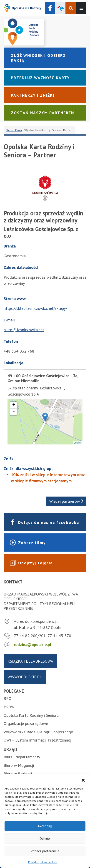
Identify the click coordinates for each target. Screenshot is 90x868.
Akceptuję (45, 826)
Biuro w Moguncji (19, 765)
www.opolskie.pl (25, 677)
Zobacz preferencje (45, 851)
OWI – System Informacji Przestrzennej (37, 740)
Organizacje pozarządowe (26, 723)
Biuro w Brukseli (18, 774)
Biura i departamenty (22, 757)
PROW (9, 707)
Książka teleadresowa (30, 661)
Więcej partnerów (66, 501)
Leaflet (78, 443)
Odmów (45, 839)
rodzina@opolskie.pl (32, 645)
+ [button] (14, 405)
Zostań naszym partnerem (43, 113)
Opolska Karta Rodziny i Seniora (31, 715)
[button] (83, 780)
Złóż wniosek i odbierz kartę (38, 58)
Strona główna (14, 130)
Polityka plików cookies (43, 862)
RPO (7, 698)
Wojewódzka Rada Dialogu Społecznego (38, 732)
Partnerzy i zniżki (33, 95)
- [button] (14, 412)
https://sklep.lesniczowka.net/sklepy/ (35, 308)
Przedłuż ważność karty (40, 78)
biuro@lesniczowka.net (24, 330)
